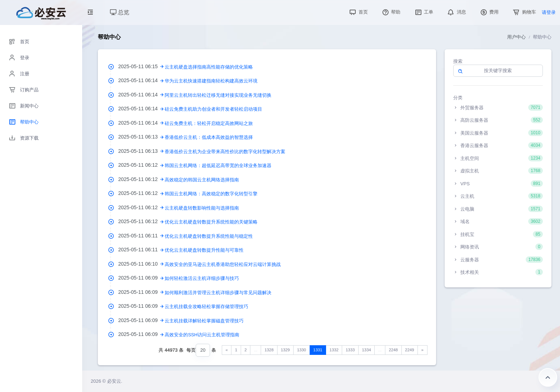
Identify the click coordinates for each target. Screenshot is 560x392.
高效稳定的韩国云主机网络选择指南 (202, 180)
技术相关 (498, 272)
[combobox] (203, 350)
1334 (367, 350)
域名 (498, 221)
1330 (302, 350)
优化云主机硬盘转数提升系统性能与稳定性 (209, 236)
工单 (424, 12)
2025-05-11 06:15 (141, 66)
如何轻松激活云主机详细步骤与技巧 (202, 278)
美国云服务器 (498, 133)
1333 (350, 350)
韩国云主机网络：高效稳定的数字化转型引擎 (211, 194)
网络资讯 (498, 247)
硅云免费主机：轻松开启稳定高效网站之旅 (209, 123)
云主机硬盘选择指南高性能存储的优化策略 (209, 67)
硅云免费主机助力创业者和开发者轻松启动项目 (213, 109)
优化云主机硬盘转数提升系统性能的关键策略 (211, 222)
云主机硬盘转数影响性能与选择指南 (202, 208)
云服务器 (498, 260)
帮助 (391, 12)
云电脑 (498, 209)
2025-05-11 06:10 (141, 264)
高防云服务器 (498, 120)
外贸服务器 (498, 107)
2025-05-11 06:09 (141, 278)
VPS (498, 184)
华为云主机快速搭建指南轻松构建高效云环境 (211, 81)
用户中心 (516, 37)
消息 (456, 12)
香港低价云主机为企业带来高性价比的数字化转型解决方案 (225, 152)
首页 (358, 12)
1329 (285, 350)
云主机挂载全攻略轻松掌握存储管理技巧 (206, 306)
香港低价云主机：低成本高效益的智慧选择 (209, 137)
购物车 (524, 12)
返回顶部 (548, 377)
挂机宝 (498, 234)
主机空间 (498, 158)
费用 (489, 12)
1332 (334, 350)
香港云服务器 (498, 145)
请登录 (549, 12)
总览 (120, 12)
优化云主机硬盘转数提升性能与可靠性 (204, 250)
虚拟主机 (498, 171)
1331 (318, 350)
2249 (409, 350)
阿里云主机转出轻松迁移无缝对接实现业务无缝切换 (218, 95)
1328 (269, 350)
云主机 (498, 196)
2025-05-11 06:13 (141, 137)
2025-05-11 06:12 (141, 165)
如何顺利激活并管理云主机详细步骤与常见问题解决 (218, 293)
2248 (393, 350)
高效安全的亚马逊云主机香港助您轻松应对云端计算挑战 (223, 264)
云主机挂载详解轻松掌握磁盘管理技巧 (204, 321)
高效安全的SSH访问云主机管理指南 (202, 335)
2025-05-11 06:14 (141, 80)
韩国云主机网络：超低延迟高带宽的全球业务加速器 (218, 165)
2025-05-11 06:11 (141, 236)
